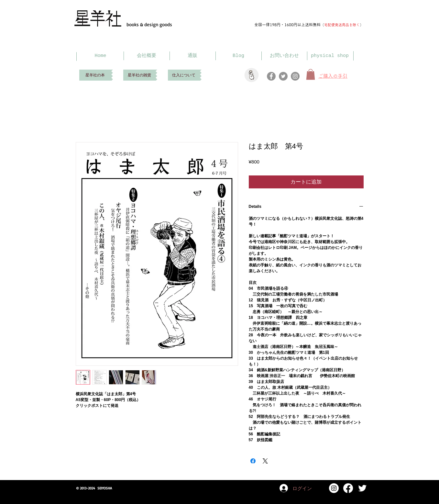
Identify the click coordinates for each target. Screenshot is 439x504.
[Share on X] (265, 461)
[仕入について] (184, 75)
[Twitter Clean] (362, 488)
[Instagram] (295, 76)
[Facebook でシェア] (253, 461)
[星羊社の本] (95, 75)
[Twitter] (283, 76)
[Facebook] (271, 76)
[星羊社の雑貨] (139, 75)
